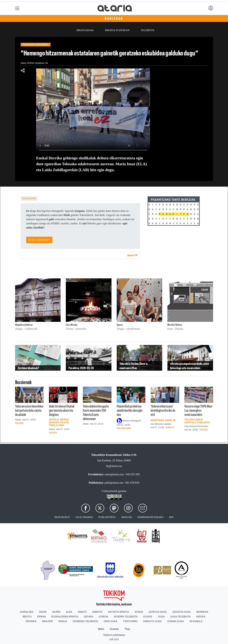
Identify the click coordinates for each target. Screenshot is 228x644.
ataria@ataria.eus (114, 474)
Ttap (127, 629)
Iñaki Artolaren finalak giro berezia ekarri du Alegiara (62, 410)
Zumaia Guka (176, 621)
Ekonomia (29, 198)
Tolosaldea (124, 428)
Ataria (139, 612)
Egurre (120, 325)
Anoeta (170, 427)
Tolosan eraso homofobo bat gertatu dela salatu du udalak (29, 410)
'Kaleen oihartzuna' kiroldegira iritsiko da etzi (163, 410)
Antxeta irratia (119, 612)
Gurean (114, 629)
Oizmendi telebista (85, 621)
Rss (171, 517)
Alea (69, 612)
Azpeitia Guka (158, 612)
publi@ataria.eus (114, 483)
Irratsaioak (85, 30)
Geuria (89, 617)
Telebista (148, 30)
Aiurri (56, 612)
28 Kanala (196, 621)
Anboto (97, 612)
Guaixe (148, 617)
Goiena (103, 617)
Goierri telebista (126, 617)
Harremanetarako (151, 517)
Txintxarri (130, 621)
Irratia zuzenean (117, 30)
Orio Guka (111, 621)
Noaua (63, 621)
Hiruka (201, 617)
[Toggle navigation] (17, 8)
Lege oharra (84, 517)
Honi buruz (62, 517)
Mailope (47, 621)
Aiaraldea (27, 612)
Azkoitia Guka (182, 612)
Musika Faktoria (175, 325)
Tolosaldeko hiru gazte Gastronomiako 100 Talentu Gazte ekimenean (96, 413)
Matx (101, 629)
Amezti (82, 612)
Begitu (27, 617)
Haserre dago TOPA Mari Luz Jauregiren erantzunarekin (198, 410)
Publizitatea (107, 517)
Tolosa (19, 423)
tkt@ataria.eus (114, 466)
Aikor (43, 612)
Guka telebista (181, 617)
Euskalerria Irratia (65, 617)
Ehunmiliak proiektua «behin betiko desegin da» (130, 410)
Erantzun (132, 255)
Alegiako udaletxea (24, 325)
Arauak (127, 517)
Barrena (202, 612)
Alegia (53, 433)
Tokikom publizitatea (114, 635)
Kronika (31, 621)
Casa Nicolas (72, 325)
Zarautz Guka (152, 621)
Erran (41, 617)
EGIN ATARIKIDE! (39, 240)
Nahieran (114, 19)
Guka (161, 617)
